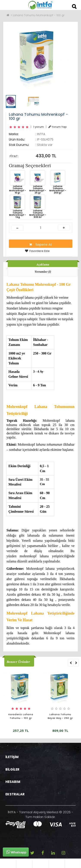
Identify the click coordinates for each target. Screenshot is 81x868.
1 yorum (39, 127)
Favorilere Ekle (37, 251)
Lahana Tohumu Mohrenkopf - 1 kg (17, 206)
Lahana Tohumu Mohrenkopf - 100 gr (39, 15)
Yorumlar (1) (43, 272)
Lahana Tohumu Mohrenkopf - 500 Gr (38, 206)
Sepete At (41, 244)
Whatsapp (16, 852)
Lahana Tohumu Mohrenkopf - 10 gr (17, 182)
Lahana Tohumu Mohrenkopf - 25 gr (38, 182)
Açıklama (43, 265)
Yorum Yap (58, 127)
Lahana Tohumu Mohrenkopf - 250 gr (58, 182)
